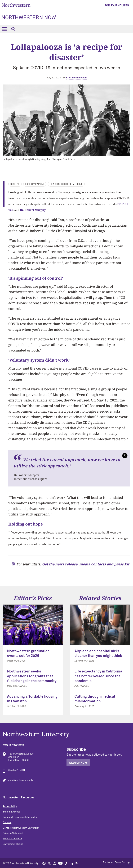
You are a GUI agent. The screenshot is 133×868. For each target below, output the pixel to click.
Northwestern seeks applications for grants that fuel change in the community (32, 676)
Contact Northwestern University (21, 828)
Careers (7, 823)
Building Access (12, 812)
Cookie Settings (123, 862)
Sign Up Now (78, 763)
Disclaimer (108, 862)
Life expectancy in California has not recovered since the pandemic (98, 676)
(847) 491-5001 (17, 770)
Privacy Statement (13, 833)
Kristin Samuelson (76, 78)
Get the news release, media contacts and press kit (86, 564)
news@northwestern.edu (21, 780)
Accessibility (10, 806)
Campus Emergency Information (21, 817)
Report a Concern (12, 839)
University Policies (13, 844)
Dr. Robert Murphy (33, 210)
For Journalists (117, 6)
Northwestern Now (29, 18)
